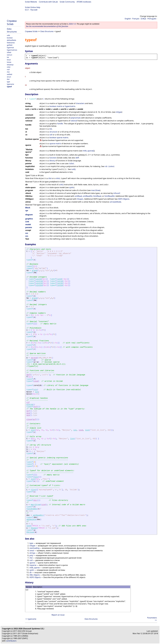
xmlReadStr (88, 196)
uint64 (39, 285)
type (8, 82)
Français (136, 19)
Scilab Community (67, 2)
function (53, 158)
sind (43, 505)
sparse (32, 563)
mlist (9, 67)
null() (73, 169)
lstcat (9, 60)
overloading (34, 548)
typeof (9, 87)
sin (35, 390)
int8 (60, 279)
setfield (9, 74)
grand (34, 271)
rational (74, 121)
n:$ (106, 166)
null (8, 69)
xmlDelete (31, 520)
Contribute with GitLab (48, 2)
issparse (33, 565)
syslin (71, 187)
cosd (36, 381)
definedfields (11, 40)
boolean (10, 38)
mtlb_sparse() (88, 151)
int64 (60, 285)
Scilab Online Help (33, 7)
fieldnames (11, 43)
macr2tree (95, 190)
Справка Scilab (12, 22)
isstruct (9, 55)
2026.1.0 (72, 24)
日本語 (143, 19)
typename (10, 84)
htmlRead (97, 196)
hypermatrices (12, 50)
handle (60, 124)
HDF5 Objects (124, 199)
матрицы (10, 65)
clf (28, 403)
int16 (60, 281)
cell (51, 135)
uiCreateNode (115, 202)
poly (31, 555)
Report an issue (58, 615)
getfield (10, 45)
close (29, 420)
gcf (35, 407)
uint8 (39, 279)
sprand (34, 358)
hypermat (10, 48)
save (29, 526)
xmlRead (78, 196)
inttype (119, 112)
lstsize (9, 62)
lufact (72, 163)
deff (77, 158)
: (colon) (111, 166)
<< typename (31, 619)
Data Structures (12, 30)
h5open (80, 199)
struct (9, 77)
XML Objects (35, 575)
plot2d (30, 405)
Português (152, 19)
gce (28, 415)
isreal (32, 551)
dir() (62, 185)
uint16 (39, 281)
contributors (11, 641)
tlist (8, 79)
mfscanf (117, 193)
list (8, 57)
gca (28, 413)
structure (53, 132)
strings (32, 553)
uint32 (39, 283)
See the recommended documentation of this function (47, 26)
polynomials (76, 118)
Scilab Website (31, 2)
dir (35, 500)
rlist (8, 72)
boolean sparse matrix (59, 138)
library (52, 161)
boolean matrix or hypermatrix (62, 106)
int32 (60, 283)
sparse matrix (55, 144)
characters (80, 103)
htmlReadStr (109, 196)
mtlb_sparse (35, 568)
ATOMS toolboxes (84, 2)
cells (8, 35)
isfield (9, 52)
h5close (30, 532)
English (128, 19)
